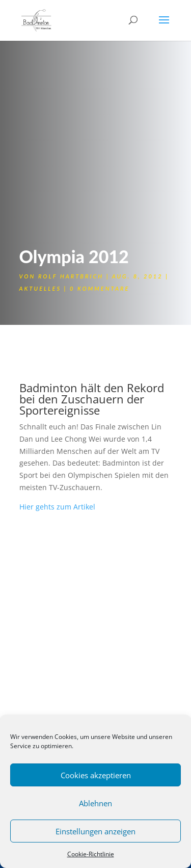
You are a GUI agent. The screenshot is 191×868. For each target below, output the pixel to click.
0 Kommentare (100, 288)
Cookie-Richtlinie (91, 854)
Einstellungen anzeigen (95, 831)
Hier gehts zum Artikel (57, 507)
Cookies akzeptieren (96, 775)
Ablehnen (95, 803)
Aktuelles (40, 288)
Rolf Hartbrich (71, 276)
